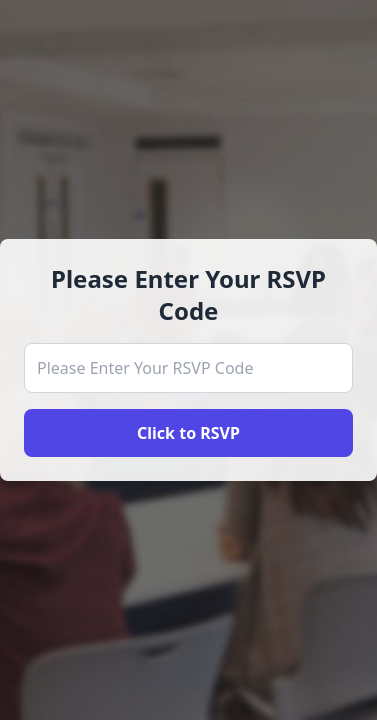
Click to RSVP (188, 433)
